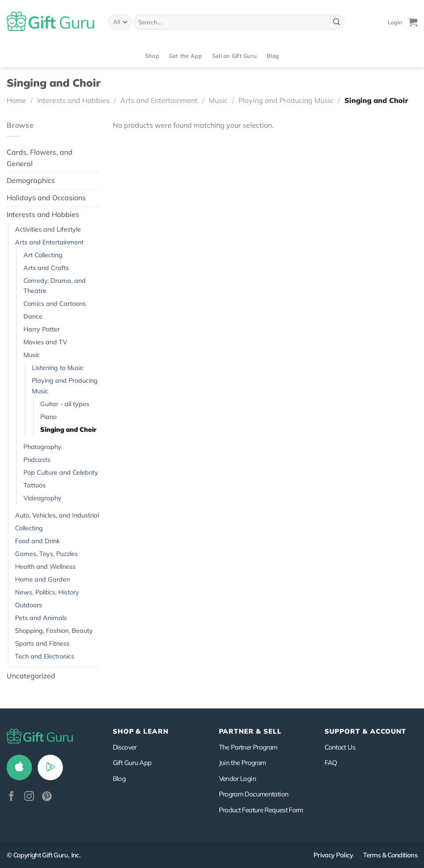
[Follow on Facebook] (11, 797)
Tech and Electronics (45, 656)
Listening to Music (58, 368)
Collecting (29, 528)
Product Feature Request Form (261, 810)
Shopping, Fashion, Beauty (54, 631)
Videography (42, 498)
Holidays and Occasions (46, 198)
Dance (33, 316)
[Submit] (336, 22)
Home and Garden (42, 579)
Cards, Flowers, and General (40, 158)
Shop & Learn (141, 731)
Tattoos (34, 485)
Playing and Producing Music (286, 100)
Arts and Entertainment (159, 100)
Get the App (186, 56)
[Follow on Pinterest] (47, 797)
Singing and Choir (68, 430)
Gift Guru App (132, 763)
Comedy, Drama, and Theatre (55, 286)
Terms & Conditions (390, 855)
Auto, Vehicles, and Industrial (57, 515)
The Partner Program (248, 747)
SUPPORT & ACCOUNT (365, 731)
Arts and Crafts (46, 268)
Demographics (31, 180)
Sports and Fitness (42, 643)
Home (16, 100)
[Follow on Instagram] (29, 797)
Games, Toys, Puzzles (46, 554)
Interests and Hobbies (73, 100)
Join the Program (243, 763)
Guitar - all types (65, 404)
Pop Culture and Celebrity (61, 472)
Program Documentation (254, 794)
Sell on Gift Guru (235, 56)
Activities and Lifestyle (48, 229)
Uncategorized (31, 676)
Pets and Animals (41, 618)
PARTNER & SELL (250, 731)
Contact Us (340, 747)
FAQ (331, 763)
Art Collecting (43, 255)
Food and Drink (37, 541)
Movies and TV (45, 342)
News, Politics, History (47, 592)
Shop (152, 56)
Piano (48, 417)
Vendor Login (237, 779)
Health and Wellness (45, 567)
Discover (125, 747)
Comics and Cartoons (55, 304)
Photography (42, 447)
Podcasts (37, 460)
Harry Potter (42, 329)
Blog (273, 56)
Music (218, 100)
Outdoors (29, 605)
